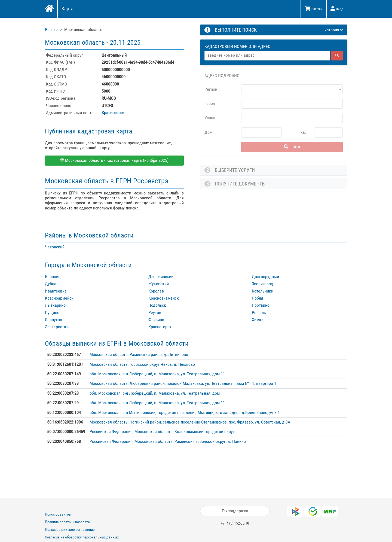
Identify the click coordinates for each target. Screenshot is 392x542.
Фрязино (156, 320)
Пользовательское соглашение (70, 529)
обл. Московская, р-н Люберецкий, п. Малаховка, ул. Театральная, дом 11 (157, 374)
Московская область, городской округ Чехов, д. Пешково (142, 364)
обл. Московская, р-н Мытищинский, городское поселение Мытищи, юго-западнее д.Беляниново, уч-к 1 (185, 412)
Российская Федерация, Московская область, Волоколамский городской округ (162, 432)
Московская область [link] (83, 30)
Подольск (157, 305)
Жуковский (159, 284)
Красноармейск (59, 298)
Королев (156, 291)
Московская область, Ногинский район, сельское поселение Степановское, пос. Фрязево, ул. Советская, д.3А (190, 422)
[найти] (337, 56)
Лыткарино (55, 305)
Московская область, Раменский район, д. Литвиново (139, 354)
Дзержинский (161, 277)
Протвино (261, 305)
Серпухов (53, 320)
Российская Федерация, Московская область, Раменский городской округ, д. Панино (168, 441)
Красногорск (113, 113)
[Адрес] (267, 56)
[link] (52, 30)
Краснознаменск (164, 298)
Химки (258, 320)
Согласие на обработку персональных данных (82, 537)
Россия (51, 30)
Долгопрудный (265, 277)
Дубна (51, 284)
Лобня (258, 298)
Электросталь (58, 327)
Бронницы (54, 277)
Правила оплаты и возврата (67, 522)
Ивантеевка (56, 291)
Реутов (155, 313)
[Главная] (49, 9)
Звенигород (262, 284)
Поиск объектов (58, 514)
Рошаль (259, 313)
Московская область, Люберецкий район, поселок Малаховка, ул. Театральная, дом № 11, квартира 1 (183, 383)
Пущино (52, 313)
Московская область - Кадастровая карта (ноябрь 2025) (114, 160)
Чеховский (55, 247)
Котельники (263, 291)
